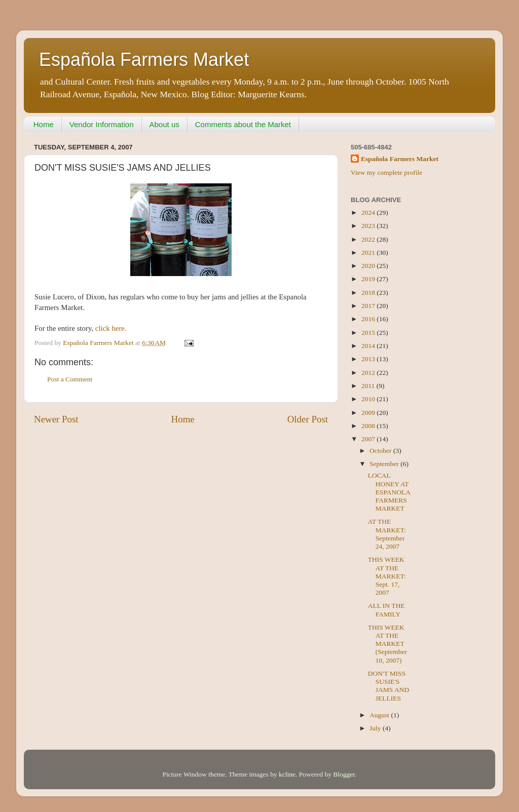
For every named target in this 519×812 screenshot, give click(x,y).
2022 (369, 239)
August (380, 715)
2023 (369, 226)
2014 (369, 346)
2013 (369, 359)
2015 (369, 333)
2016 (369, 319)
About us (164, 124)
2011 (369, 386)
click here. (111, 328)
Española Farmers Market (144, 60)
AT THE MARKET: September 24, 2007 (387, 534)
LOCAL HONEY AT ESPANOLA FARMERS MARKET (389, 492)
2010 (369, 399)
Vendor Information (102, 124)
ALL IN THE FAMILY (386, 610)
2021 (369, 253)
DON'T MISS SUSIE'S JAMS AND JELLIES (388, 686)
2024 (369, 212)
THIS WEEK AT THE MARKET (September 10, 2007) (387, 644)
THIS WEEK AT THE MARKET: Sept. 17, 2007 (387, 576)
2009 (369, 413)
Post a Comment (70, 379)
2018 (369, 293)
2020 (369, 266)
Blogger (344, 774)
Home (44, 124)
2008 (369, 426)
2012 (369, 373)
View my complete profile (386, 172)
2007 (369, 439)
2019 (369, 279)
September (385, 464)
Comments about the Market (243, 124)
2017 (369, 306)
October (381, 451)
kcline (287, 774)
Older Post (308, 419)
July (376, 728)
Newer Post (56, 419)
